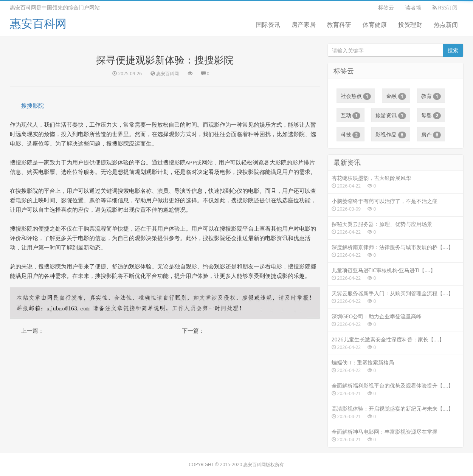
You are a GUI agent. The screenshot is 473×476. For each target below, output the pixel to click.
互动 (351, 115)
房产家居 (304, 25)
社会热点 (356, 96)
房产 (431, 135)
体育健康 (375, 25)
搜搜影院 (33, 105)
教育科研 (339, 25)
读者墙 (413, 7)
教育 (431, 96)
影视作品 (391, 135)
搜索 (453, 50)
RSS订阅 (445, 7)
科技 (351, 135)
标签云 (386, 7)
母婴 (431, 115)
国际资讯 (268, 25)
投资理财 (410, 25)
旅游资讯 (391, 115)
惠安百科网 (38, 23)
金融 (396, 96)
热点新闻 (446, 25)
